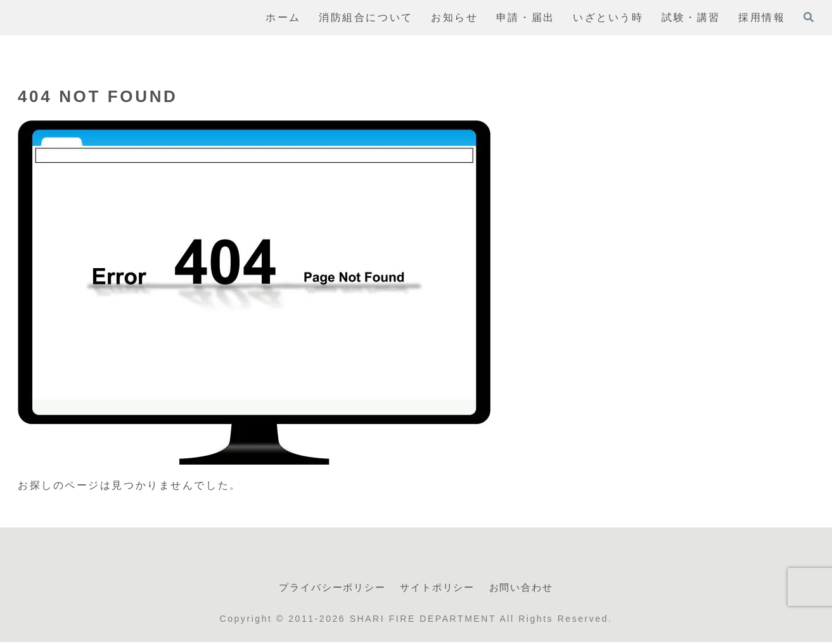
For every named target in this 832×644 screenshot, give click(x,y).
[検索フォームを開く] (809, 17)
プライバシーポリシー (326, 588)
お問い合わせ (530, 588)
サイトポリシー (440, 588)
